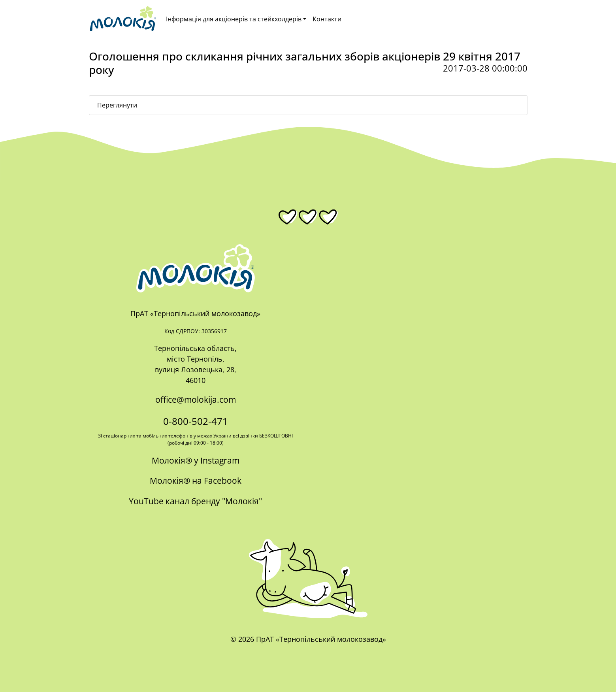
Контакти (327, 19)
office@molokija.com (196, 400)
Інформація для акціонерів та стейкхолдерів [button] (234, 19)
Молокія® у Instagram (196, 460)
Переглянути (117, 105)
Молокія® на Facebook (196, 481)
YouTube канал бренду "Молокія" (195, 501)
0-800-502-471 (196, 421)
